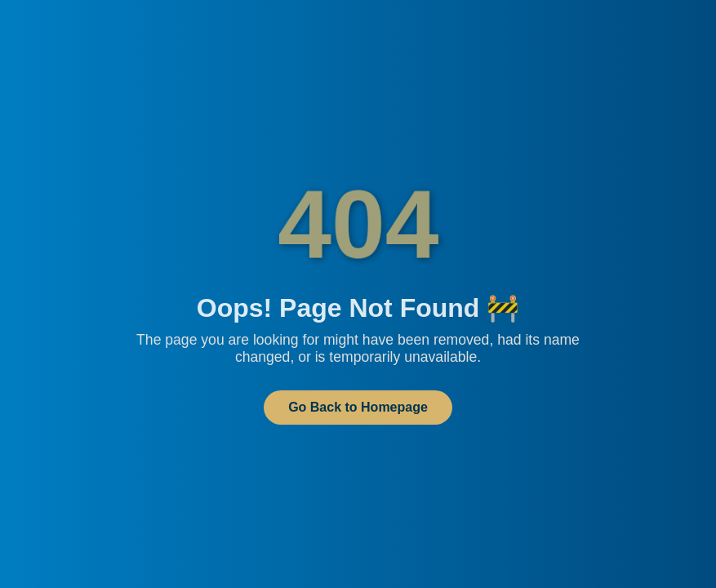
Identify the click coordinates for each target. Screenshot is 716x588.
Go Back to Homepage (358, 407)
